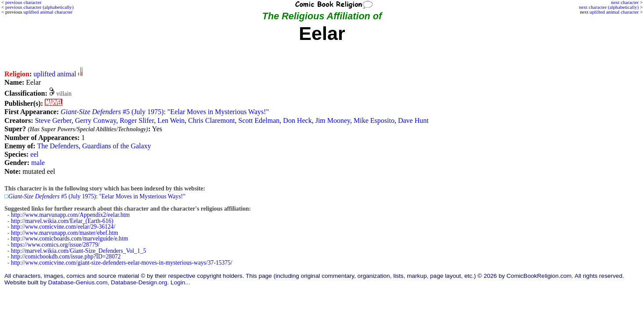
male (38, 163)
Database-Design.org (139, 282)
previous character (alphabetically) (39, 7)
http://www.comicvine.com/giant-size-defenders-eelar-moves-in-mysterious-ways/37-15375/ (122, 263)
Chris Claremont (211, 120)
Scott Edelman (259, 120)
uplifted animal (55, 74)
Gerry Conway (96, 120)
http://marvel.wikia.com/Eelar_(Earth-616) (62, 221)
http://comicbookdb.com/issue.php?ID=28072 (66, 257)
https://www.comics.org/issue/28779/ (55, 245)
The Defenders (58, 146)
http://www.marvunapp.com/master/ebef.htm (65, 233)
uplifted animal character (614, 12)
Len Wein (171, 120)
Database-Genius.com (78, 282)
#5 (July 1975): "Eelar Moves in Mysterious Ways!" (165, 112)
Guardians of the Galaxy (117, 146)
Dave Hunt (413, 120)
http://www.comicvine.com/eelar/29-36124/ (63, 227)
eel (34, 154)
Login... (180, 282)
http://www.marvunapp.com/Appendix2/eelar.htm (71, 215)
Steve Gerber (53, 120)
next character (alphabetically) (609, 7)
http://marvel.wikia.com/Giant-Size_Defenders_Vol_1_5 (79, 251)
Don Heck (297, 120)
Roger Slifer (137, 120)
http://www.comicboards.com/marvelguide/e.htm (70, 239)
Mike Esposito (374, 120)
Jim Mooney (333, 120)
